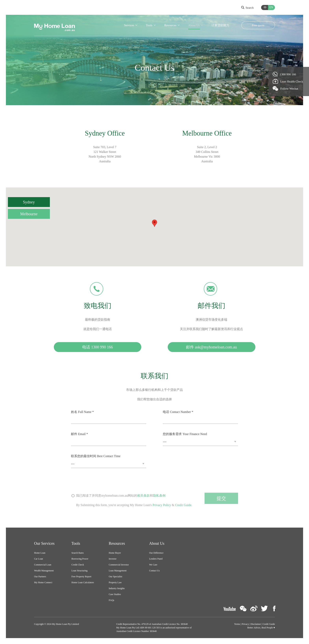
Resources (170, 25)
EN (271, 7)
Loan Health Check (288, 81)
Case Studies (115, 594)
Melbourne (29, 214)
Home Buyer (115, 553)
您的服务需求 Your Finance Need (185, 434)
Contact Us (154, 571)
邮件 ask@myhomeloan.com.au (211, 347)
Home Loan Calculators (83, 582)
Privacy (245, 624)
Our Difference (156, 553)
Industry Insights (117, 588)
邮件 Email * (79, 434)
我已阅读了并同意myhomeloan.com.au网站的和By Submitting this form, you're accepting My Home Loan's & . (134, 500)
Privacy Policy (162, 505)
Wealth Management (44, 571)
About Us (194, 25)
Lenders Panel (156, 559)
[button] (154, 223)
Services (129, 25)
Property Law (115, 582)
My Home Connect (43, 582)
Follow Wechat (286, 88)
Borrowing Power (80, 559)
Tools (149, 25)
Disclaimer (256, 624)
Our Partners (40, 577)
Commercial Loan (43, 565)
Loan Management (118, 571)
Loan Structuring (79, 571)
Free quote (258, 25)
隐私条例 (159, 496)
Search (247, 8)
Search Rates (77, 553)
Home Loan (40, 553)
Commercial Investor (119, 565)
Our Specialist (115, 577)
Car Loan (39, 559)
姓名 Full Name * (82, 412)
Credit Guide (183, 505)
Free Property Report (81, 577)
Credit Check (78, 565)
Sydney (29, 202)
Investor (113, 559)
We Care (153, 565)
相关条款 (143, 496)
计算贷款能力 (220, 25)
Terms (237, 624)
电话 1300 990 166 (97, 347)
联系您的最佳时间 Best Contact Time (96, 456)
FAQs (112, 600)
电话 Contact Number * (178, 412)
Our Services (44, 543)
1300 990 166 (284, 74)
